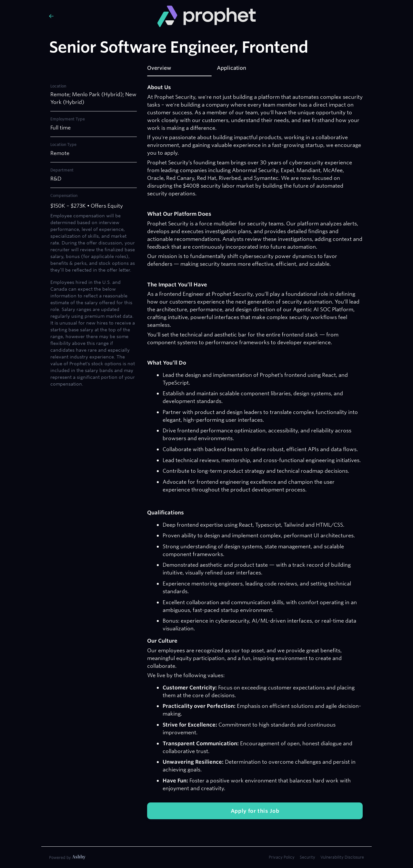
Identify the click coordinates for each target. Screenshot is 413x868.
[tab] (179, 70)
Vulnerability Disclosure (342, 857)
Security (307, 857)
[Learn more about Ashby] (67, 857)
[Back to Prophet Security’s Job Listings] (98, 16)
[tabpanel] (255, 451)
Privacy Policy (282, 857)
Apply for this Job (255, 811)
